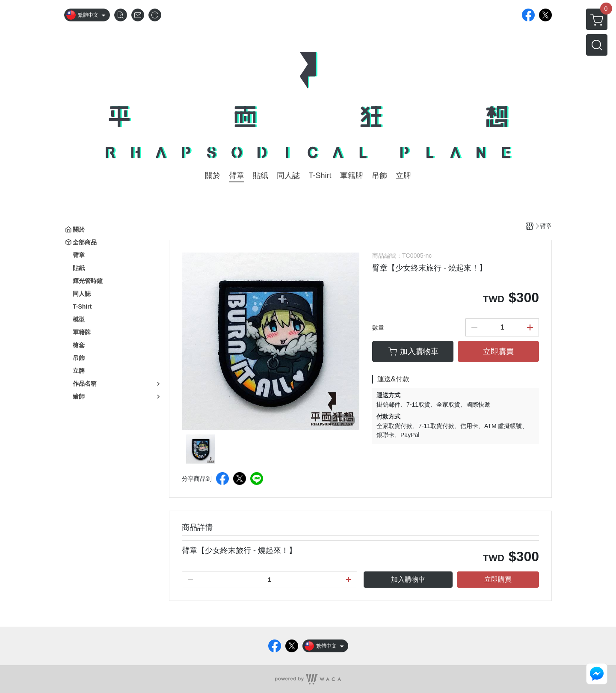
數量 (378, 327)
